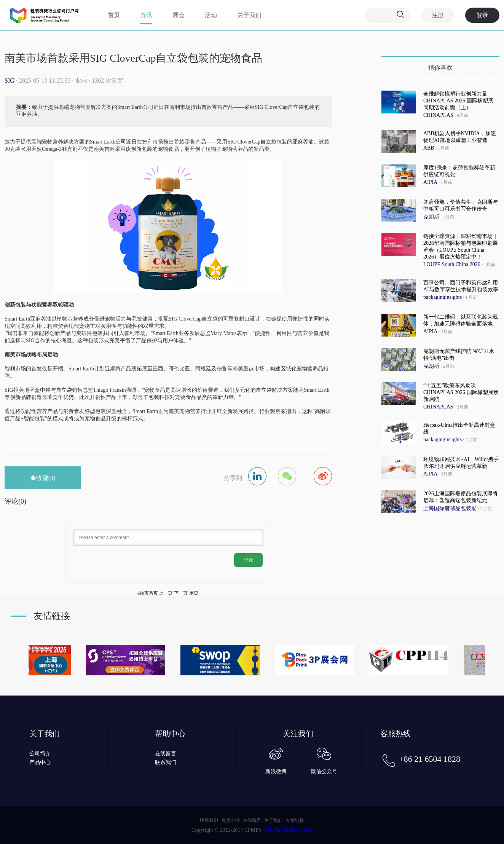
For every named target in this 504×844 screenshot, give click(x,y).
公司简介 (40, 754)
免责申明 (231, 820)
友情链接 (295, 820)
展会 (179, 15)
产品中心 (40, 762)
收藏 (43, 478)
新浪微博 (276, 771)
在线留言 (166, 754)
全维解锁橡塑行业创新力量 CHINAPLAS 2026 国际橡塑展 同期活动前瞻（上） (458, 101)
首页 (114, 15)
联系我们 (166, 762)
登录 (482, 15)
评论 (249, 560)
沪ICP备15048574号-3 (287, 830)
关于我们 (249, 15)
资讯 (146, 15)
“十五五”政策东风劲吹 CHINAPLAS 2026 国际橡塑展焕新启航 (461, 392)
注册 (438, 15)
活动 (211, 15)
